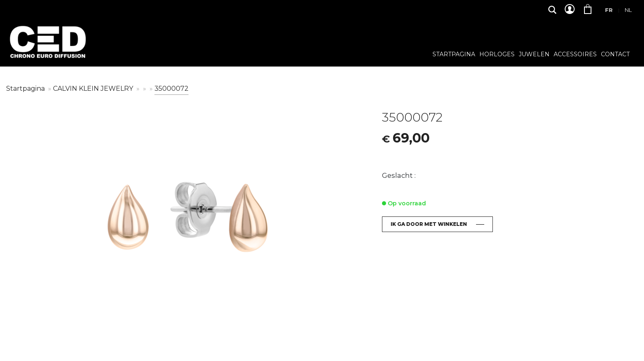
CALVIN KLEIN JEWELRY (94, 89)
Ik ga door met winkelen (429, 224)
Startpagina (454, 55)
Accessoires (575, 55)
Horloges (497, 55)
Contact (615, 55)
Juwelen (534, 55)
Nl (628, 10)
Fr (609, 10)
